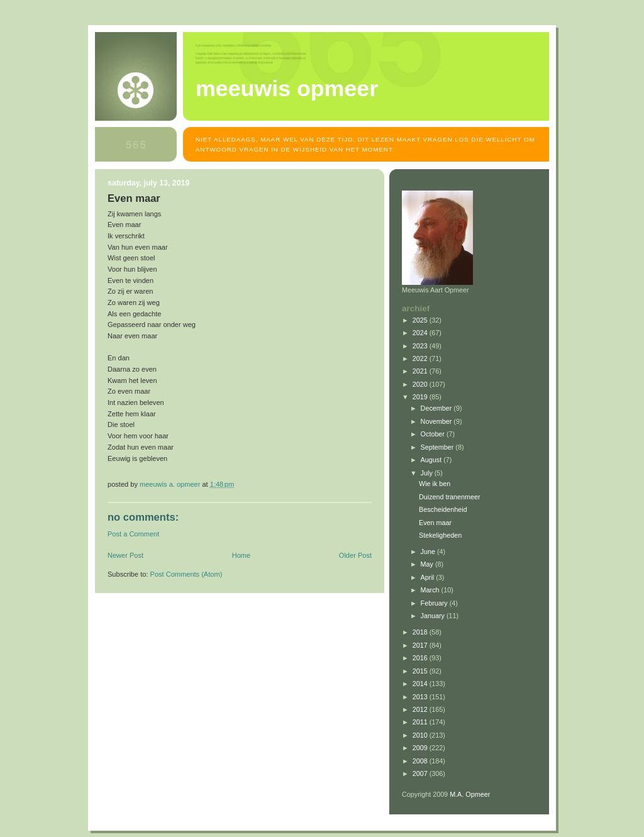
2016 (421, 658)
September (438, 447)
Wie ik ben (435, 484)
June (429, 552)
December (437, 408)
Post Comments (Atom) (186, 574)
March (431, 590)
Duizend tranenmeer (450, 497)
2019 (421, 397)
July (428, 473)
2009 (421, 748)
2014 (421, 684)
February (435, 603)
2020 (421, 384)
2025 (421, 320)
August (432, 460)
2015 (421, 671)
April (429, 577)
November (437, 421)
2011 (421, 722)
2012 (421, 709)
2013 (421, 697)
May (428, 564)
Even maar (435, 523)
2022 (421, 358)
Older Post (355, 555)
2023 (421, 346)
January (434, 616)
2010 (421, 735)
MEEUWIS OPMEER (287, 89)
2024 (421, 333)
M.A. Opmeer (470, 794)
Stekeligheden (440, 535)
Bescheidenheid (443, 509)
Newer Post (125, 555)
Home (241, 555)
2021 (421, 371)
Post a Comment (133, 534)
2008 (421, 761)
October (434, 434)
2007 (421, 773)
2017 (421, 645)
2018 (421, 632)
